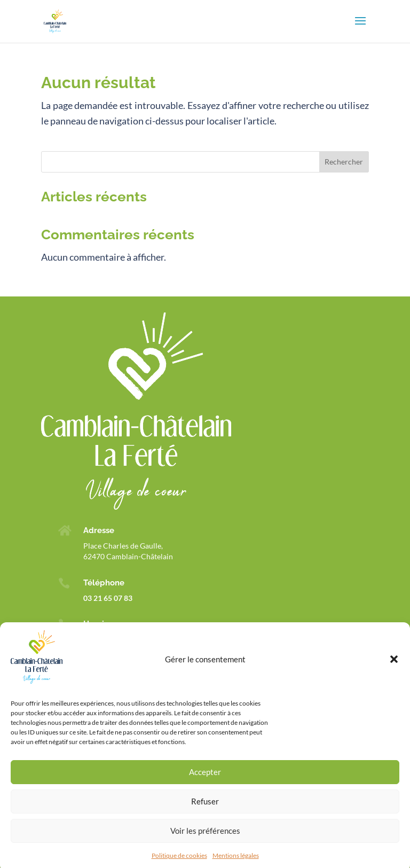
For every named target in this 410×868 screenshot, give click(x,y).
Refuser (205, 810)
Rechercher (344, 162)
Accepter (205, 781)
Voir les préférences (205, 840)
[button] (394, 668)
